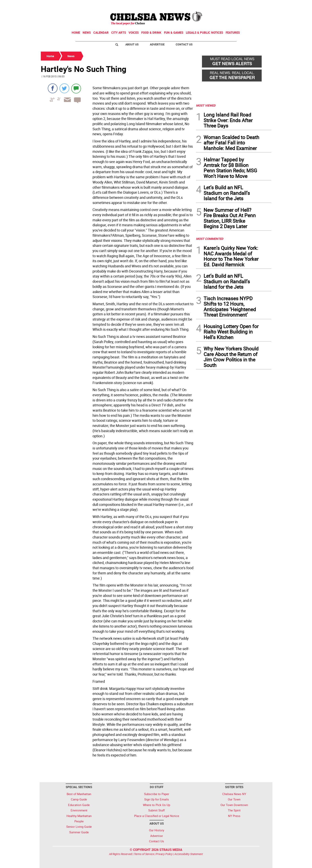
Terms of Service (144, 854)
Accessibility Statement (189, 854)
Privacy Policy (164, 854)
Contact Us (184, 44)
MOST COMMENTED (210, 239)
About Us (132, 44)
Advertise (157, 44)
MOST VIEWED (206, 105)
